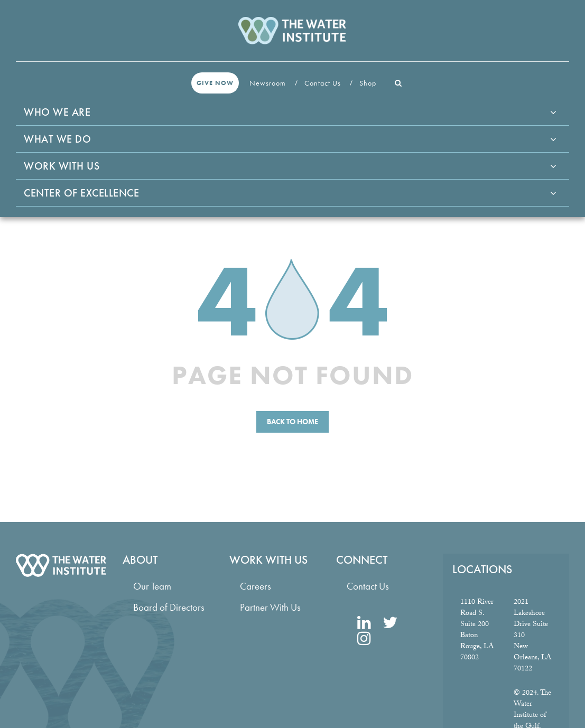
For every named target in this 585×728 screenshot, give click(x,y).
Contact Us (324, 83)
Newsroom (269, 83)
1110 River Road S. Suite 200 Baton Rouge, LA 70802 (477, 631)
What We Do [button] (57, 139)
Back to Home (292, 422)
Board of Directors (169, 607)
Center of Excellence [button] (81, 193)
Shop (369, 83)
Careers (256, 586)
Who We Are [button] (57, 112)
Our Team (152, 586)
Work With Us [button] (62, 166)
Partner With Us (270, 607)
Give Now (215, 83)
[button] (398, 83)
